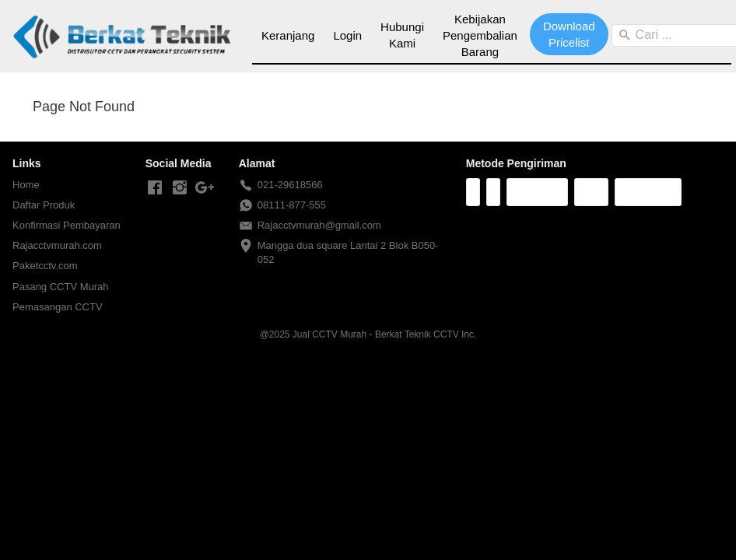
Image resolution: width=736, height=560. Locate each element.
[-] (155, 188)
